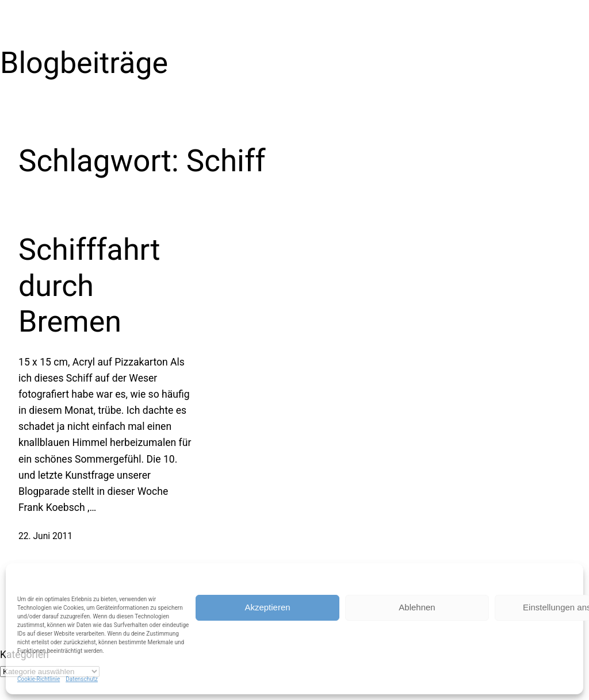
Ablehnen (417, 607)
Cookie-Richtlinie (39, 679)
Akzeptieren (267, 607)
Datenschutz (82, 679)
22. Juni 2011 (45, 536)
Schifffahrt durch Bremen (89, 286)
